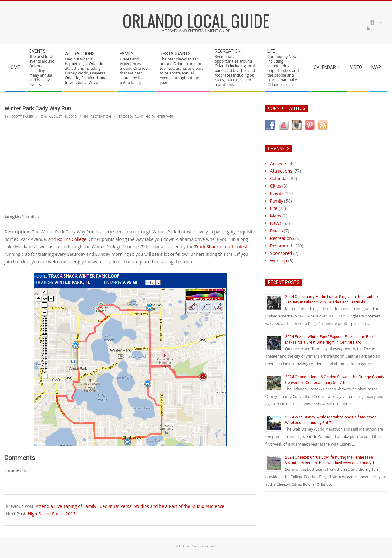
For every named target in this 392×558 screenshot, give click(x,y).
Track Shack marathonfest (221, 247)
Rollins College (72, 239)
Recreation (101, 116)
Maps (276, 216)
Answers (279, 163)
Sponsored (281, 253)
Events (277, 193)
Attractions (281, 171)
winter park (163, 116)
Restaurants (282, 246)
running (143, 116)
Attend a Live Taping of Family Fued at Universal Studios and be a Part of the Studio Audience (130, 506)
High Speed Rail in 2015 (52, 514)
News (276, 223)
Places (277, 231)
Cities (276, 186)
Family (277, 201)
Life (274, 208)
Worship (279, 261)
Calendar (279, 178)
